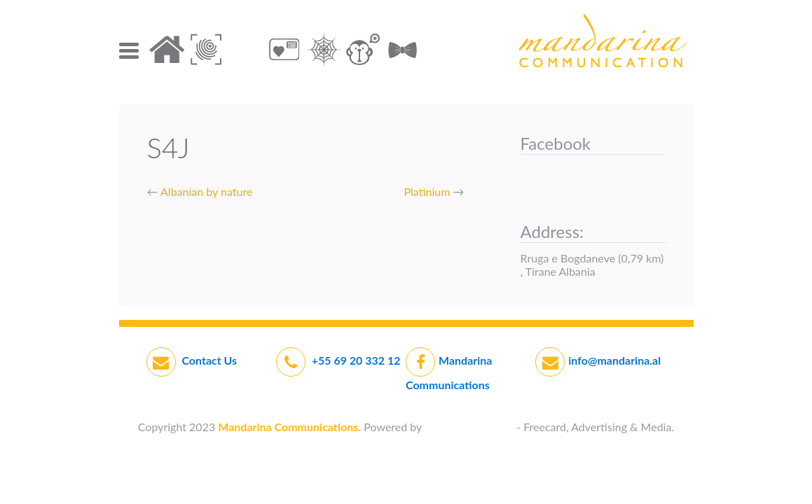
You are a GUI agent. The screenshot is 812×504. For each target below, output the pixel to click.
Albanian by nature (206, 191)
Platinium (427, 191)
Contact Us (208, 360)
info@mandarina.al (614, 360)
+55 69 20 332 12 (356, 360)
